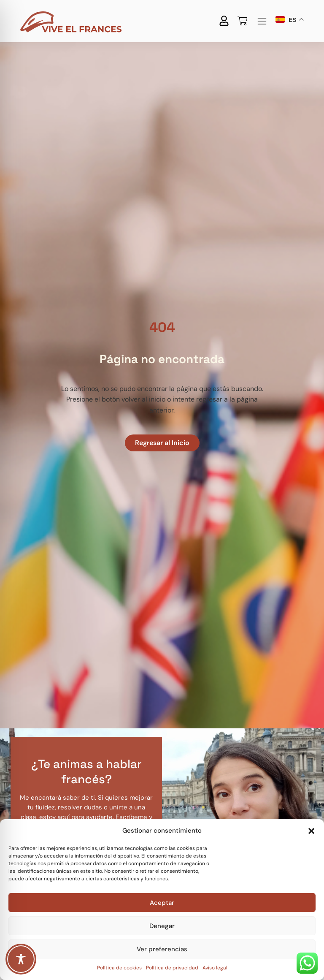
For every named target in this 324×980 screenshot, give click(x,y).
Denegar (162, 926)
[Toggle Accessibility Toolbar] (21, 959)
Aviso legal (215, 968)
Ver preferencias (162, 949)
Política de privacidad (172, 968)
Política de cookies (119, 968)
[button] (311, 831)
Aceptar (162, 903)
